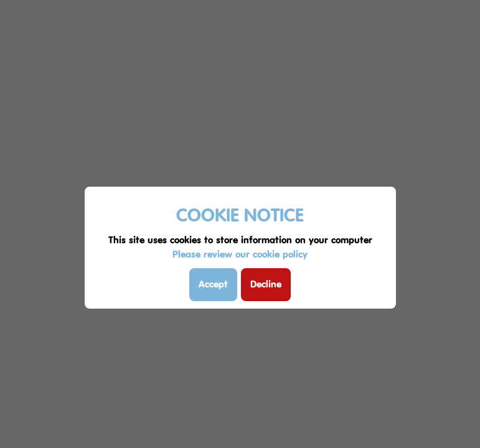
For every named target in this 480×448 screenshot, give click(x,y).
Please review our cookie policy (240, 254)
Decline (266, 284)
